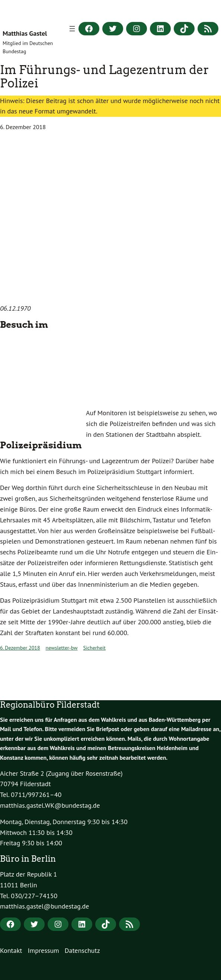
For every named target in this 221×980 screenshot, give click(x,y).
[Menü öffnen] (72, 29)
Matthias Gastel (25, 33)
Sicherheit (95, 648)
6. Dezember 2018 (20, 648)
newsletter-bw (62, 648)
